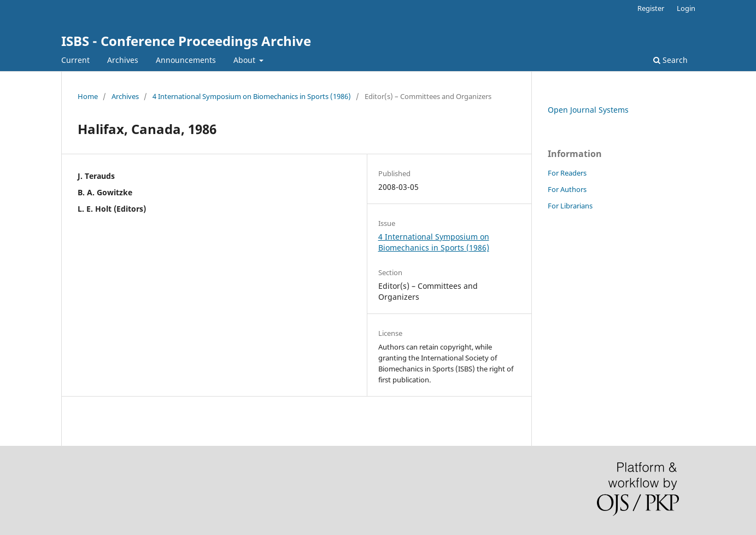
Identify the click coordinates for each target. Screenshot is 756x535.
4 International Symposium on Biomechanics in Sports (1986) (252, 96)
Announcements (186, 60)
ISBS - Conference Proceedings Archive (186, 41)
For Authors (567, 189)
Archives (123, 60)
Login (686, 8)
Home (88, 96)
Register (651, 8)
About (245, 60)
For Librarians (570, 206)
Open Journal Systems (588, 110)
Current (75, 60)
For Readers (567, 173)
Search (670, 60)
